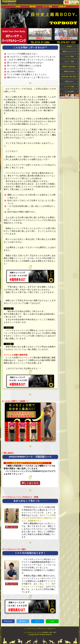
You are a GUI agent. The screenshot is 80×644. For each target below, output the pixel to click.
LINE (52, 621)
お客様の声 (62, 7)
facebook (8, 621)
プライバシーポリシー (46, 629)
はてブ (38, 621)
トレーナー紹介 (69, 93)
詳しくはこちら (30, 483)
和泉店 (69, 70)
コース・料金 (47, 7)
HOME (18, 7)
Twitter (23, 621)
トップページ (30, 629)
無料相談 (33, 7)
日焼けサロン (69, 87)
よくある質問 (69, 99)
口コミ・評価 (69, 64)
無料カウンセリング (69, 53)
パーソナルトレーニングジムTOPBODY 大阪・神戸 (40, 632)
